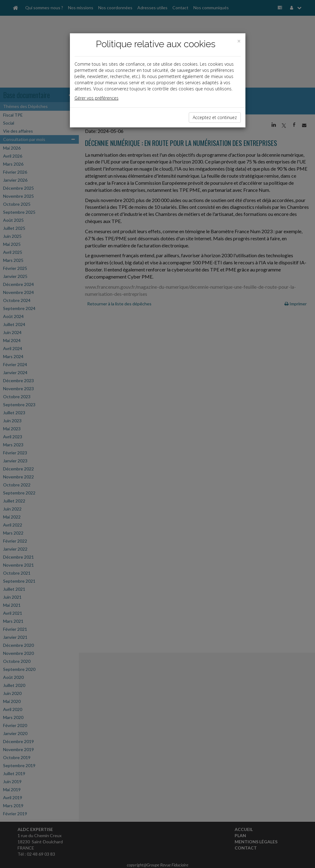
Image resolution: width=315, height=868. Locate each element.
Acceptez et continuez (215, 117)
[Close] (239, 41)
